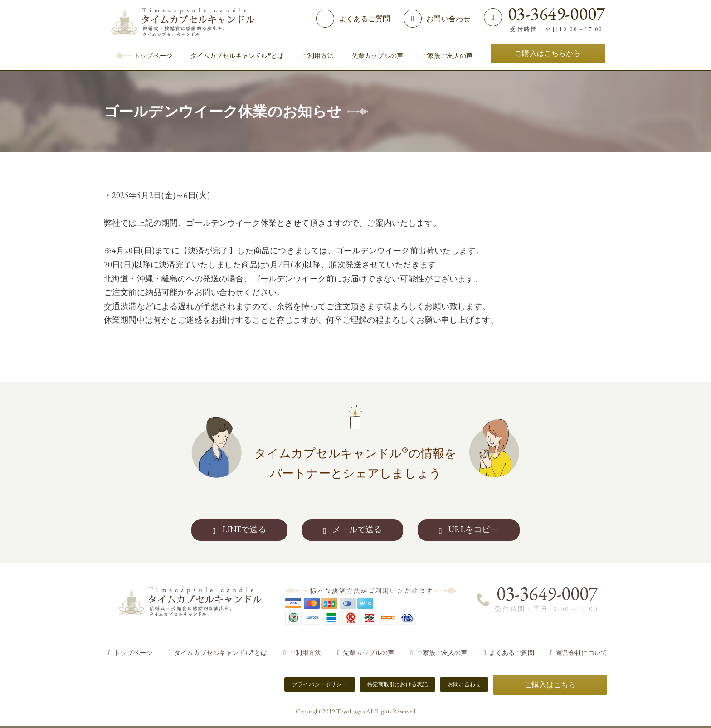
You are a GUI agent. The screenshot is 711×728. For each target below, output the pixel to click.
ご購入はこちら (550, 685)
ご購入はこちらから (548, 53)
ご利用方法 (305, 653)
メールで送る (357, 529)
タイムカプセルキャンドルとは (221, 653)
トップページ (133, 653)
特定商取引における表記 (398, 684)
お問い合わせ (448, 19)
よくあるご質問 (364, 19)
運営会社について (582, 653)
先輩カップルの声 (368, 653)
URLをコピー (473, 529)
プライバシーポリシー (319, 684)
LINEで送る (244, 529)
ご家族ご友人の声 (441, 653)
